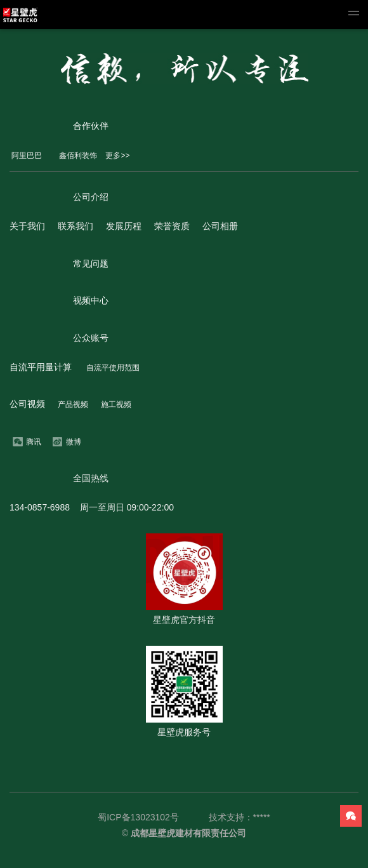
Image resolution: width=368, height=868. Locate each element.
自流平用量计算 (41, 367)
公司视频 (27, 404)
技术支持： (231, 817)
